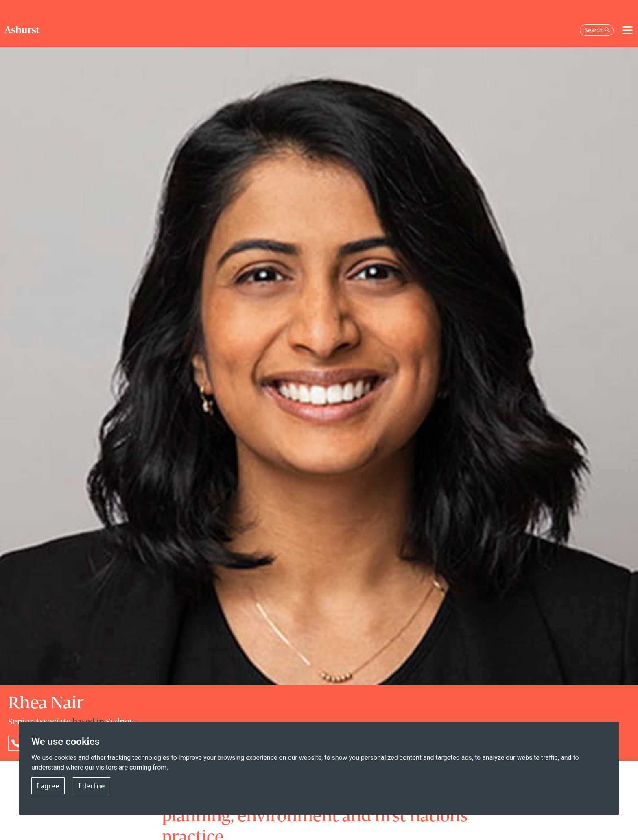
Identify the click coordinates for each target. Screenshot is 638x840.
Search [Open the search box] (597, 30)
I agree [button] (48, 786)
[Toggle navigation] (627, 30)
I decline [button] (92, 786)
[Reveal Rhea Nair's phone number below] (15, 743)
